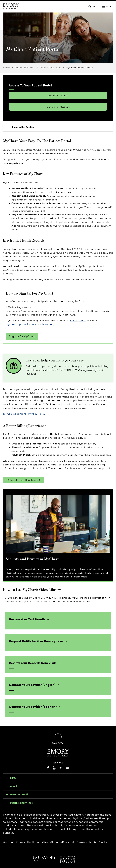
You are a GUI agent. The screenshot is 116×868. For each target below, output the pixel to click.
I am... (14, 778)
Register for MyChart (22, 336)
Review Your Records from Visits (33, 663)
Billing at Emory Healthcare (23, 480)
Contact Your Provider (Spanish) (33, 707)
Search (96, 6)
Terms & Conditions (15, 414)
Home (6, 67)
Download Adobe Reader (92, 842)
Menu (109, 6)
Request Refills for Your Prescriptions (36, 641)
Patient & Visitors (25, 67)
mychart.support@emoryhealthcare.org (30, 324)
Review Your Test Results (27, 619)
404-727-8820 (78, 321)
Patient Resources (50, 67)
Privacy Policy (37, 414)
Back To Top (58, 743)
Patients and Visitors (22, 803)
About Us (15, 786)
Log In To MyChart (58, 96)
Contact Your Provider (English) (32, 685)
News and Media (20, 794)
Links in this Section (23, 127)
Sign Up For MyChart (58, 107)
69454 (78, 370)
